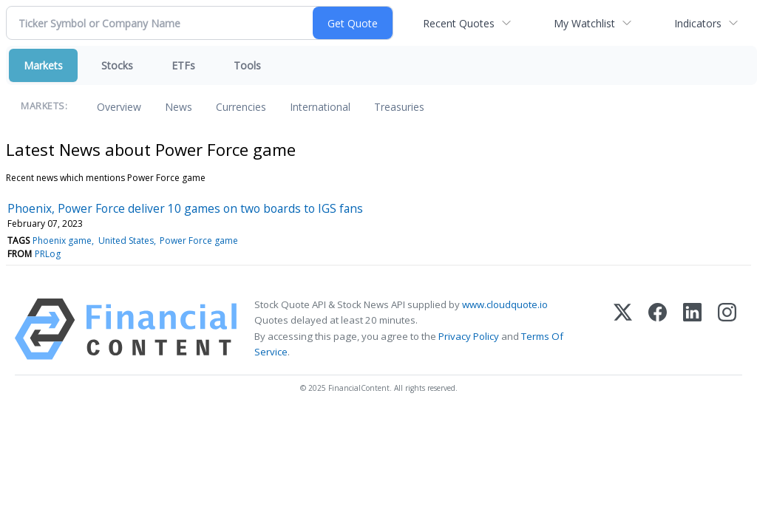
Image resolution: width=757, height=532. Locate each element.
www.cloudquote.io (505, 304)
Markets (43, 65)
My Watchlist (584, 23)
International (320, 107)
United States (126, 241)
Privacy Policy (469, 336)
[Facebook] (658, 329)
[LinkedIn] (692, 329)
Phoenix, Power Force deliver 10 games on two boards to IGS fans (185, 208)
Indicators (698, 23)
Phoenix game (62, 241)
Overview (119, 107)
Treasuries (399, 107)
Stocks (117, 65)
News (179, 107)
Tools (247, 65)
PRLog (48, 254)
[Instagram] (727, 329)
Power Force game (199, 241)
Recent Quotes (459, 23)
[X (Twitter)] (623, 329)
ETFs (183, 65)
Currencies (241, 107)
